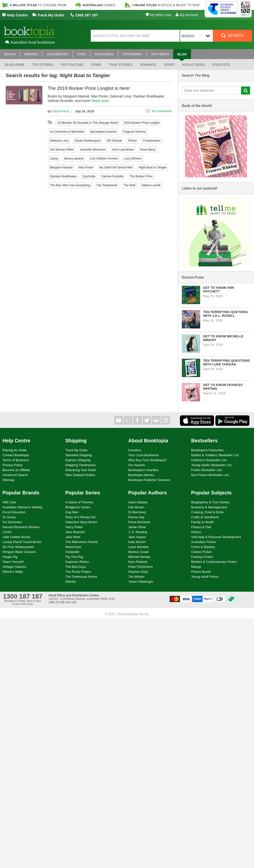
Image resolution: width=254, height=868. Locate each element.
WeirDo (71, 582)
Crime (96, 65)
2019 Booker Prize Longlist (142, 123)
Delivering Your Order (81, 470)
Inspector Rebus (77, 562)
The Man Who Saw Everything (70, 185)
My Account (187, 15)
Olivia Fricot (60, 111)
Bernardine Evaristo (104, 132)
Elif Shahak (114, 141)
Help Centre (15, 15)
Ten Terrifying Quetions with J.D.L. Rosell (225, 314)
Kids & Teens (193, 65)
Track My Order (48, 15)
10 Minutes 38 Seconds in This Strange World (88, 123)
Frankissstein (152, 141)
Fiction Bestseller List (206, 470)
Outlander (73, 552)
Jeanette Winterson (93, 150)
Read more (100, 101)
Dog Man (72, 512)
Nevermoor (73, 547)
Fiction (132, 141)
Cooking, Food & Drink (207, 512)
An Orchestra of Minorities (67, 132)
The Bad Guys (76, 567)
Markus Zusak (138, 552)
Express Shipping (78, 460)
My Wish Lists (159, 15)
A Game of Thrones (79, 502)
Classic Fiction (202, 552)
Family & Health (203, 522)
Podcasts (221, 65)
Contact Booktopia (16, 455)
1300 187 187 (84, 15)
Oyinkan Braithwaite (63, 176)
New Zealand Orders (80, 475)
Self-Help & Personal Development (216, 537)
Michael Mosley (139, 557)
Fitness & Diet (201, 527)
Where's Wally (13, 572)
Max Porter (86, 167)
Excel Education (14, 512)
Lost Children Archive (104, 159)
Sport (170, 65)
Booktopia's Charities (143, 470)
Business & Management (209, 507)
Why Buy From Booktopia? (147, 460)
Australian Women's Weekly (22, 507)
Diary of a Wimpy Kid (80, 517)
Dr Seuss (9, 517)
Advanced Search (15, 475)
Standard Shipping (79, 455)
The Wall (129, 185)
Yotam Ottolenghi (141, 582)
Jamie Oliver (137, 527)
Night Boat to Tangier (153, 167)
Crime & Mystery (203, 547)
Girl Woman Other (62, 150)
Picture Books (201, 572)
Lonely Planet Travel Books (22, 542)
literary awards (74, 159)
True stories (121, 65)
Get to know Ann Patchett (219, 289)
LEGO (7, 532)
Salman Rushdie (112, 176)
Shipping (76, 441)
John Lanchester (123, 150)
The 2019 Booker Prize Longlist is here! (89, 88)
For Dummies (12, 522)
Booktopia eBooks (141, 475)
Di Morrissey (137, 512)
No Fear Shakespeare (18, 547)
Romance (148, 65)
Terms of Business (16, 460)
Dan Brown (136, 507)
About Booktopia (148, 441)
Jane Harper (137, 537)
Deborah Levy (59, 141)
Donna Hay (136, 517)
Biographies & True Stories (210, 502)
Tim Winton (136, 577)
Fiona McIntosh (139, 522)
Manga (196, 567)
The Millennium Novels (82, 542)
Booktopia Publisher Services (149, 480)
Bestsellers (205, 441)
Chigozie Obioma (134, 132)
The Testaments (107, 185)
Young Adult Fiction (205, 577)
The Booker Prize (141, 176)
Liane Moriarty (138, 547)
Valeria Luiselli (151, 185)
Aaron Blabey (138, 502)
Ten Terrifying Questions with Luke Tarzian (227, 362)
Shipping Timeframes (81, 465)
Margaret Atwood (61, 167)
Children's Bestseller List (209, 460)
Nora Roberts (138, 562)
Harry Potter (74, 527)
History (196, 532)
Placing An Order (15, 450)
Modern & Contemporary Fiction (214, 562)
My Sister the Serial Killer (116, 167)
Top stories (43, 65)
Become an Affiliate (16, 470)
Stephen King (138, 572)
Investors (135, 450)
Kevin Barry (148, 150)
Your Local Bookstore (143, 455)
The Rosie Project (78, 572)
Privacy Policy (13, 465)
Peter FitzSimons (141, 567)
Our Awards (137, 465)
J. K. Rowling (138, 532)
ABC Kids (9, 502)
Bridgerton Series (78, 507)
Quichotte (89, 176)
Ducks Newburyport (88, 141)
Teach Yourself (13, 562)
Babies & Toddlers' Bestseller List (215, 455)
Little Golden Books (16, 537)
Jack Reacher (75, 532)
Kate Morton (137, 542)
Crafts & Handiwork (205, 517)
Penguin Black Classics (19, 552)
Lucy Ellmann (133, 159)
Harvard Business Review (21, 527)
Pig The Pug (74, 557)
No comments (162, 111)
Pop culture (72, 65)
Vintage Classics (14, 567)
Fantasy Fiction (202, 557)
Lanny (54, 159)
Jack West (73, 537)
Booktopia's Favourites (207, 450)
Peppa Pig (10, 557)
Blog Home (15, 65)
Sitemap (8, 480)
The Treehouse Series (81, 577)
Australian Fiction (204, 542)
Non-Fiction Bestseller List (210, 475)
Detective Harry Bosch (81, 522)
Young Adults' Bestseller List (211, 465)
